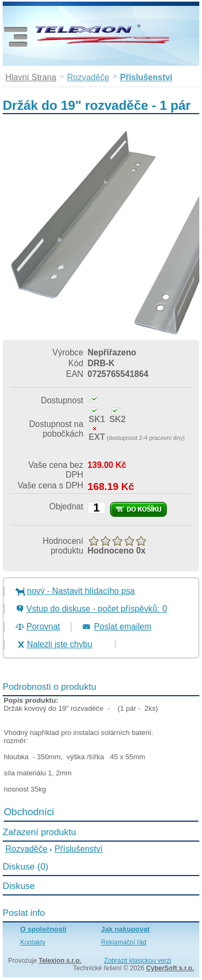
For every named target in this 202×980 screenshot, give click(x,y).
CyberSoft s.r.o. (170, 968)
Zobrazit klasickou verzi (138, 961)
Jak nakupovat (126, 929)
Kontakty (33, 942)
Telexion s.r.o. (60, 961)
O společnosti (44, 929)
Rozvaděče (26, 849)
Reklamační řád (124, 942)
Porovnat (43, 626)
